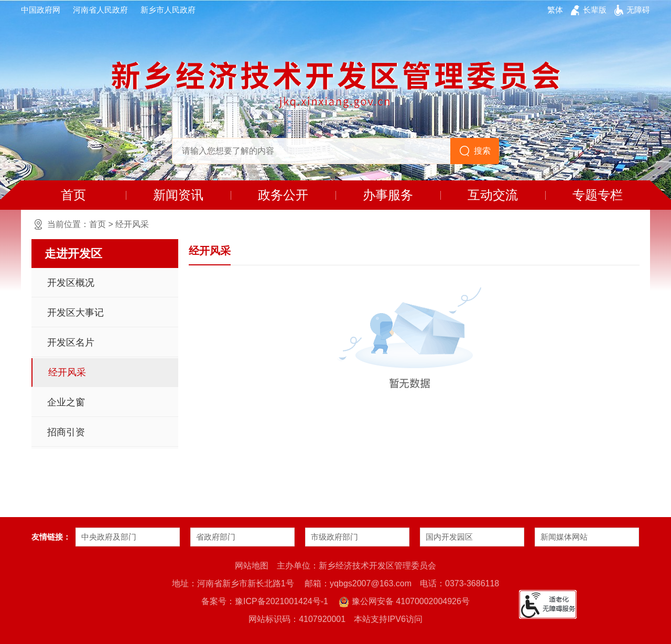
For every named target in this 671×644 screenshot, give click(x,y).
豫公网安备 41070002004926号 (404, 602)
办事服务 (388, 195)
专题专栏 (598, 195)
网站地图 (252, 566)
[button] (595, 10)
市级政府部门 (334, 537)
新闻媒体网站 (564, 537)
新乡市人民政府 (168, 10)
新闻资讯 (178, 195)
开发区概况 (71, 283)
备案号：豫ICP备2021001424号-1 (265, 601)
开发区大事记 (75, 313)
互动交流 (493, 195)
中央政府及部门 (109, 537)
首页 (73, 195)
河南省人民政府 (100, 10)
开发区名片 (71, 342)
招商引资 (66, 432)
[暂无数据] (414, 339)
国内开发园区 (449, 537)
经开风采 (132, 224)
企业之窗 (66, 402)
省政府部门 (216, 537)
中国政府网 (41, 10)
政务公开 (283, 195)
